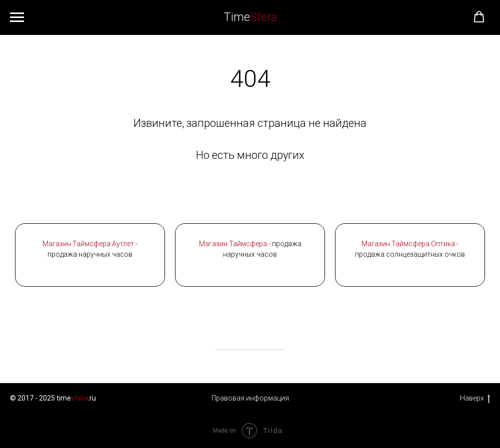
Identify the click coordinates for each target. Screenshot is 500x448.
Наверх (475, 399)
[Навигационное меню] (17, 17)
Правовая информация (250, 398)
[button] (479, 17)
